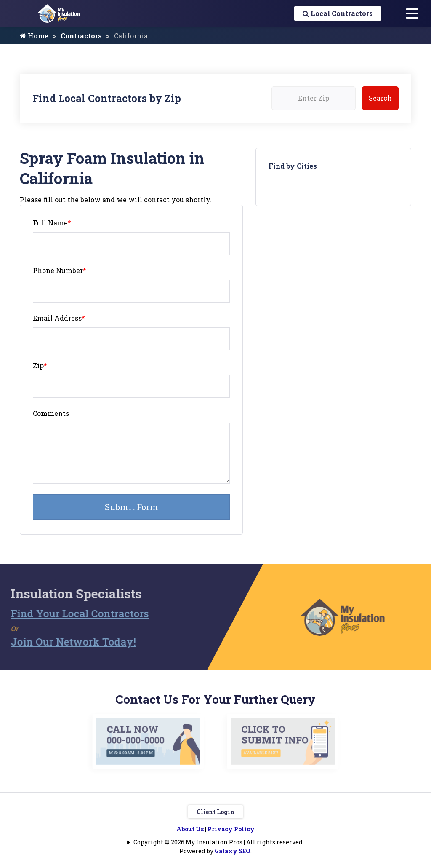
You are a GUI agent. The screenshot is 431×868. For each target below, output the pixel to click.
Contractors (81, 36)
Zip (40, 366)
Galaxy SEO (233, 851)
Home (34, 36)
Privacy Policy (231, 829)
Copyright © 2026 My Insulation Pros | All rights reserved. (219, 842)
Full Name (52, 223)
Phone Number (60, 270)
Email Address (59, 318)
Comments (51, 413)
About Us (190, 829)
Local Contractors (338, 13)
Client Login (215, 812)
